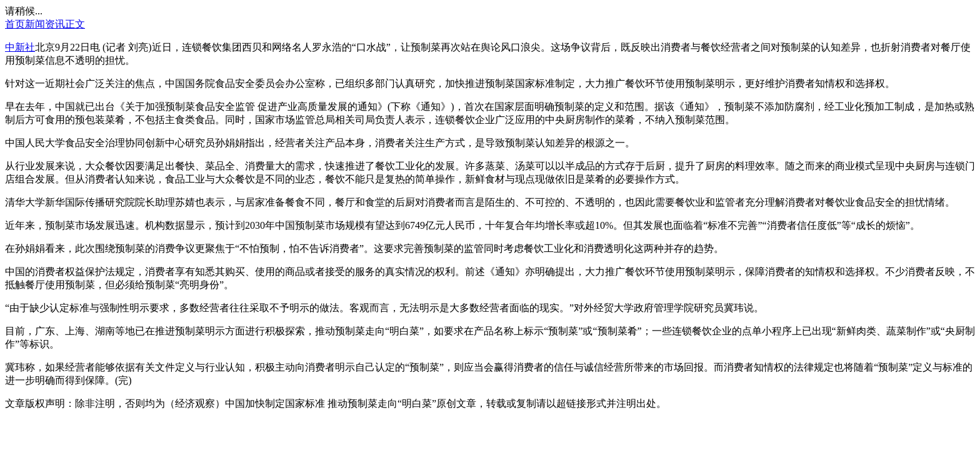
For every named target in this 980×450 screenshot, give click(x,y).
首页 (15, 24)
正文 (75, 24)
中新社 (20, 47)
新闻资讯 (45, 24)
